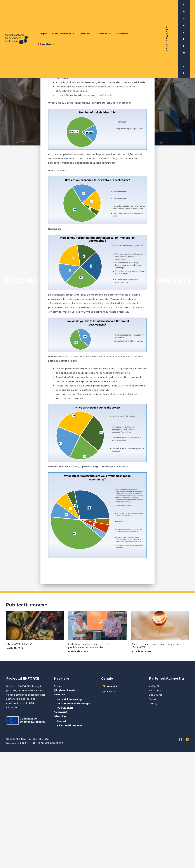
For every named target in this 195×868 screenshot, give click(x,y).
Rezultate (88, 25)
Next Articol (138, 571)
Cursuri (61, 721)
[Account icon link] (184, 25)
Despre (46, 25)
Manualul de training (69, 699)
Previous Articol (59, 571)
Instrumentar (65, 708)
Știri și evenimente (66, 25)
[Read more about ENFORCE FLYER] (35, 625)
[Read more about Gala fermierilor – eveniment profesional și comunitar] (97, 625)
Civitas (153, 699)
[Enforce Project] (16, 24)
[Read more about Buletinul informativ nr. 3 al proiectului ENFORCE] (160, 625)
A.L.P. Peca (155, 690)
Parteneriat (106, 25)
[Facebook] (181, 739)
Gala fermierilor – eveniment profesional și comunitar (90, 646)
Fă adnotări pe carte (69, 725)
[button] (167, 25)
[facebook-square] (121, 686)
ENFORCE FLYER (19, 644)
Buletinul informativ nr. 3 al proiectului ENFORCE (160, 646)
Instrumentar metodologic (73, 704)
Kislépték (155, 686)
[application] (94, 25)
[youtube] (121, 692)
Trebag (153, 703)
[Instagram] (187, 739)
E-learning (124, 25)
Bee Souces (156, 695)
